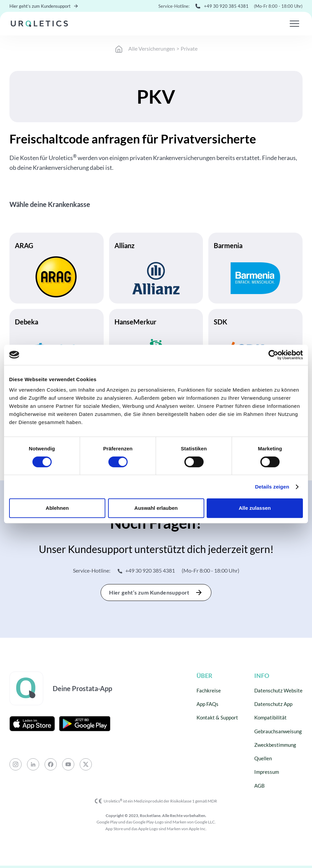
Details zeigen (272, 487)
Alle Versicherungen (152, 48)
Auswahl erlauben (156, 508)
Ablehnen (57, 508)
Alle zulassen (255, 508)
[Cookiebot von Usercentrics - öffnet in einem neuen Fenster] (273, 355)
